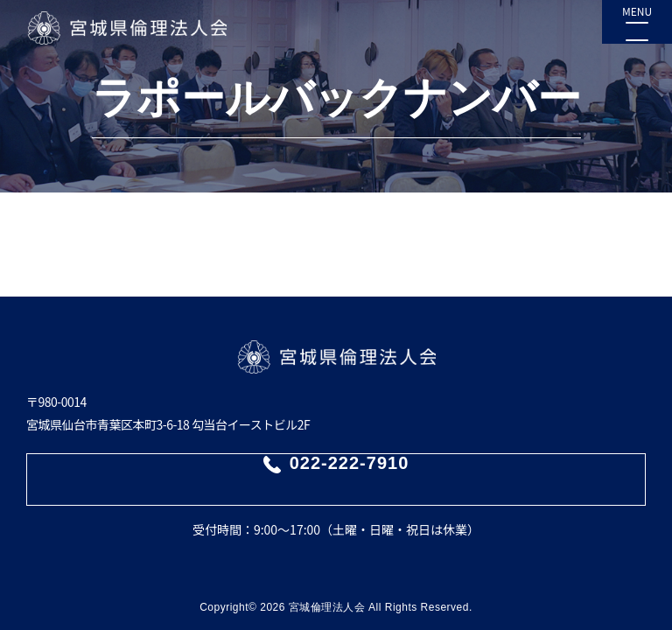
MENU (637, 11)
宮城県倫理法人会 (126, 28)
